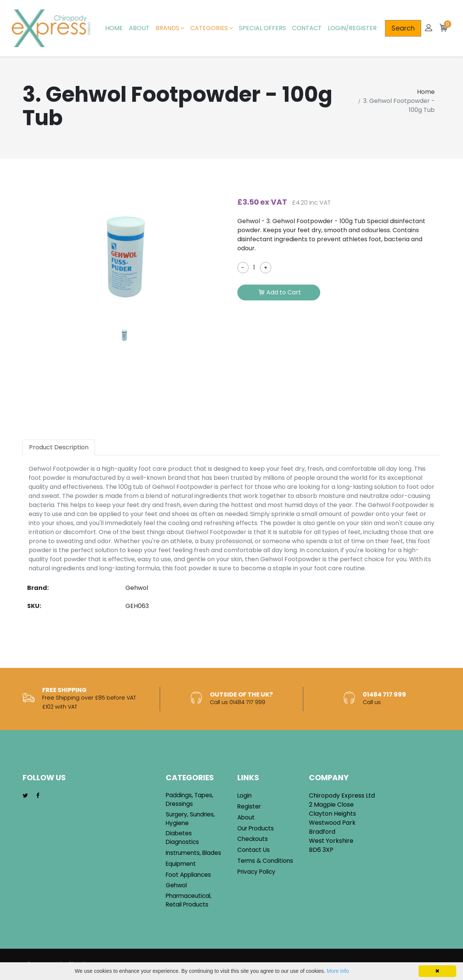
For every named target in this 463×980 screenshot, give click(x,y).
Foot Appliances (188, 875)
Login (244, 795)
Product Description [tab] (59, 447)
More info (338, 971)
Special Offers (262, 28)
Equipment (181, 864)
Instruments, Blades (193, 853)
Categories (212, 28)
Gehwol (176, 885)
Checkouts (253, 839)
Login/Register (352, 28)
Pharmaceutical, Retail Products (189, 900)
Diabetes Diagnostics (182, 838)
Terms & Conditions (265, 861)
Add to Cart (280, 293)
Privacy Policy (256, 872)
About (139, 28)
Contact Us (254, 850)
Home (114, 28)
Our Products (256, 828)
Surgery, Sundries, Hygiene (190, 819)
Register (249, 806)
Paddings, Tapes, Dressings (189, 799)
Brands (170, 28)
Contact (307, 28)
